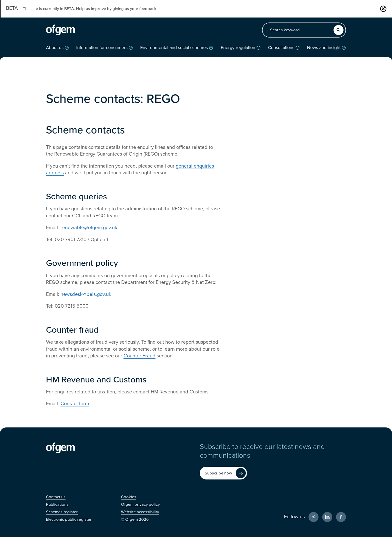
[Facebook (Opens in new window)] (341, 517)
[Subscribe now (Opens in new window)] (223, 473)
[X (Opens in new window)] (313, 517)
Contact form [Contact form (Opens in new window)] (75, 404)
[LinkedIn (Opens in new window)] (327, 517)
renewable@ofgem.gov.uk (89, 228)
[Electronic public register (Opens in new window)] (69, 519)
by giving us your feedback (132, 9)
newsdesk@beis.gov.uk (86, 294)
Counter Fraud (139, 356)
